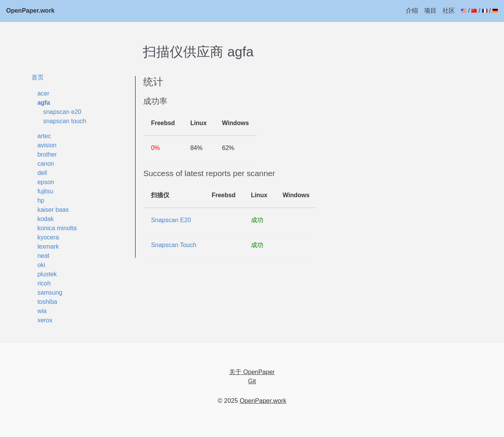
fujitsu (45, 191)
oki (41, 265)
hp (41, 200)
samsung (50, 293)
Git (252, 381)
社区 (449, 11)
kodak (45, 219)
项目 (430, 11)
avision (47, 145)
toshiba (47, 302)
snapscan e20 (62, 112)
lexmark (48, 247)
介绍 (412, 11)
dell (42, 173)
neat (43, 256)
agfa (44, 103)
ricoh (44, 283)
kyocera (48, 237)
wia (42, 311)
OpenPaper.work (30, 11)
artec (44, 136)
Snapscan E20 (171, 220)
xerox (45, 320)
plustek (47, 274)
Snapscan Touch (174, 245)
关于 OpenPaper (252, 372)
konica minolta (57, 228)
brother (47, 154)
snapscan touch (64, 121)
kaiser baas (53, 210)
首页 (38, 77)
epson (46, 182)
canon (46, 164)
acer (43, 93)
